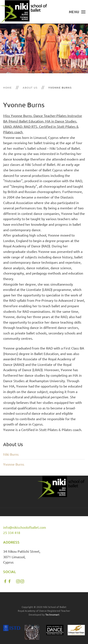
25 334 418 (12, 533)
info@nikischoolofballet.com (25, 527)
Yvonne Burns (14, 464)
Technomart (52, 614)
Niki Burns (11, 454)
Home (7, 87)
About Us (30, 87)
